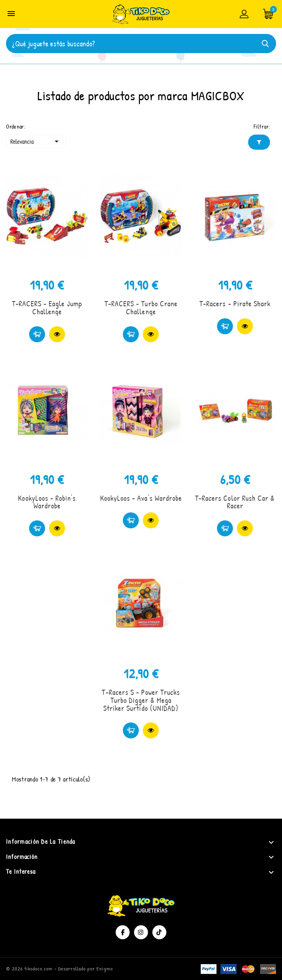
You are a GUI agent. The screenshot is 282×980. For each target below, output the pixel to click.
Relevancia (36, 141)
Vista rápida (57, 334)
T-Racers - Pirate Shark (235, 304)
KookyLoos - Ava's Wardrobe (141, 498)
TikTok (159, 932)
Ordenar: (16, 126)
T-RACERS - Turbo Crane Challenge (141, 308)
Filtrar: (262, 126)
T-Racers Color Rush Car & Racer (235, 502)
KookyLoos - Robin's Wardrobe (47, 502)
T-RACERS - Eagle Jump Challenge (47, 308)
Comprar (37, 334)
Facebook (123, 932)
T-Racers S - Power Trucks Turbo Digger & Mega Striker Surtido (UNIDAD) (141, 700)
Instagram (141, 932)
